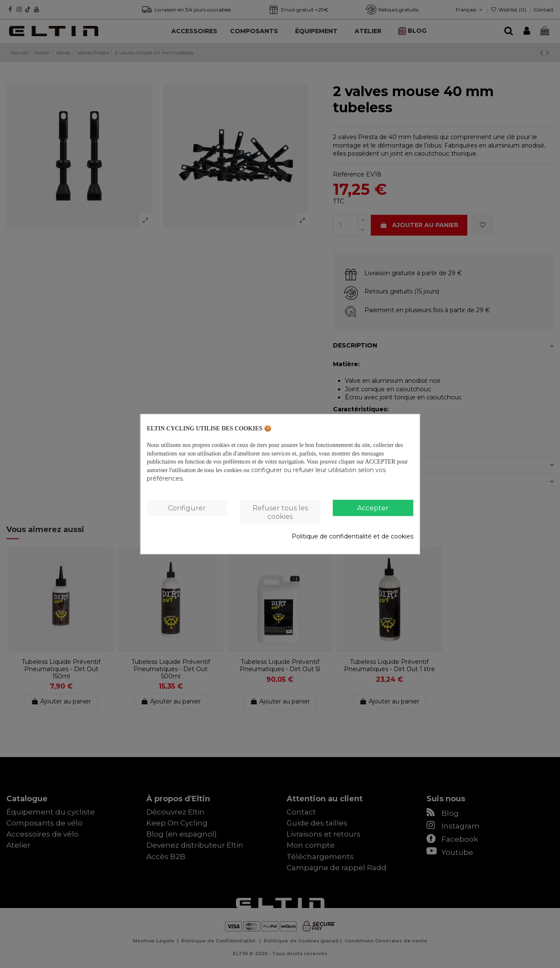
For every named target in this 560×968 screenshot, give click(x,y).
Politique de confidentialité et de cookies (352, 536)
